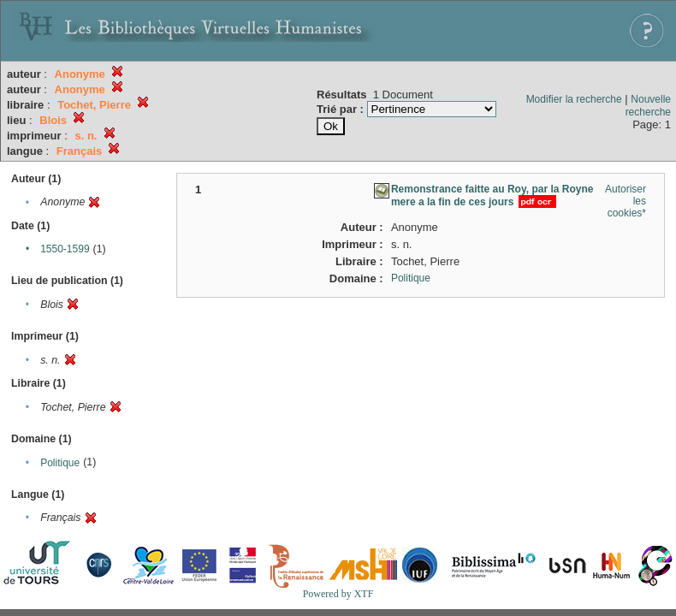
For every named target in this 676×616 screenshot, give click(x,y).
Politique (60, 463)
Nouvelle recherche (648, 106)
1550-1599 (65, 249)
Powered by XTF (338, 594)
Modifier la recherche (574, 99)
